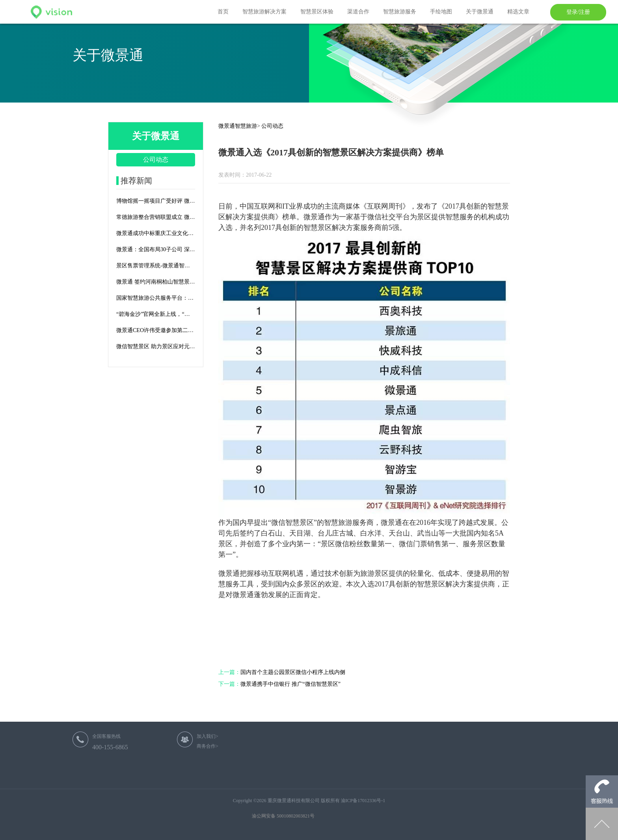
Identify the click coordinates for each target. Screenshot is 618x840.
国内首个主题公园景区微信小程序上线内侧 (282, 672)
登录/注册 (578, 12)
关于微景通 (480, 12)
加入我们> (208, 736)
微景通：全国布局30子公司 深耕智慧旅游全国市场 (156, 249)
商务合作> (208, 746)
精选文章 (518, 12)
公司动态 (156, 160)
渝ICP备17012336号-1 (363, 801)
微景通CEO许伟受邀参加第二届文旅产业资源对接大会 (156, 330)
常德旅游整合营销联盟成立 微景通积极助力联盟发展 (156, 217)
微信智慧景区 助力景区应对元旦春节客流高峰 (156, 346)
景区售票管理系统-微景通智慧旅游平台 (156, 266)
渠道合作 (358, 12)
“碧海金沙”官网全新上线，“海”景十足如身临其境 (156, 314)
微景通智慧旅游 (238, 126)
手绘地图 (441, 12)
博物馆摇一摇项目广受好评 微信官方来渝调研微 (156, 201)
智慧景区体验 (317, 12)
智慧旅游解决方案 (264, 12)
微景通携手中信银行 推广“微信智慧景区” (279, 684)
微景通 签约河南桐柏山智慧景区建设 (156, 282)
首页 (223, 12)
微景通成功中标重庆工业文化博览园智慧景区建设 (156, 233)
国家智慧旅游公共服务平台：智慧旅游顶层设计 (156, 298)
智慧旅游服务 (400, 12)
